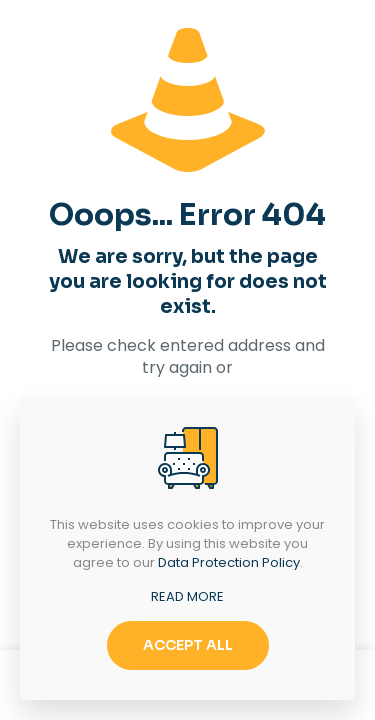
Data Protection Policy (229, 562)
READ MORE (187, 596)
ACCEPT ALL (188, 645)
